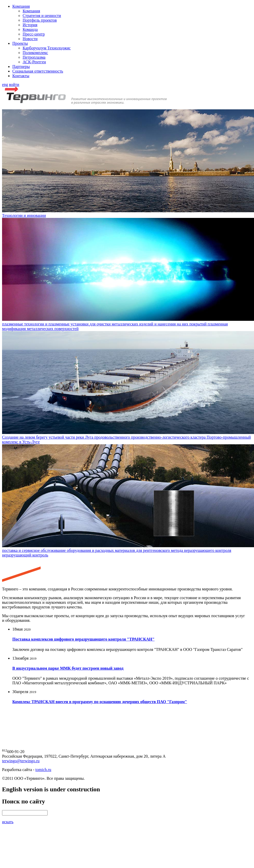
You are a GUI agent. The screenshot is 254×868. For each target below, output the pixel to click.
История (30, 25)
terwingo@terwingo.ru (21, 761)
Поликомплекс (35, 53)
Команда (30, 29)
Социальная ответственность (38, 71)
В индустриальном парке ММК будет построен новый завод (68, 668)
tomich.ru (43, 770)
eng (5, 85)
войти (14, 85)
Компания (21, 6)
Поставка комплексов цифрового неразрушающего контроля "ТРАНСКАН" (83, 639)
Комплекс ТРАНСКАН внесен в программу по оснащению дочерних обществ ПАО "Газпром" (100, 702)
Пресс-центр (34, 34)
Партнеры (21, 67)
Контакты (21, 76)
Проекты (20, 43)
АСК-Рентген (34, 62)
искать (8, 822)
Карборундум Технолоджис (47, 48)
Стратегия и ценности (42, 16)
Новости (30, 39)
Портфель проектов (40, 20)
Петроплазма (34, 57)
